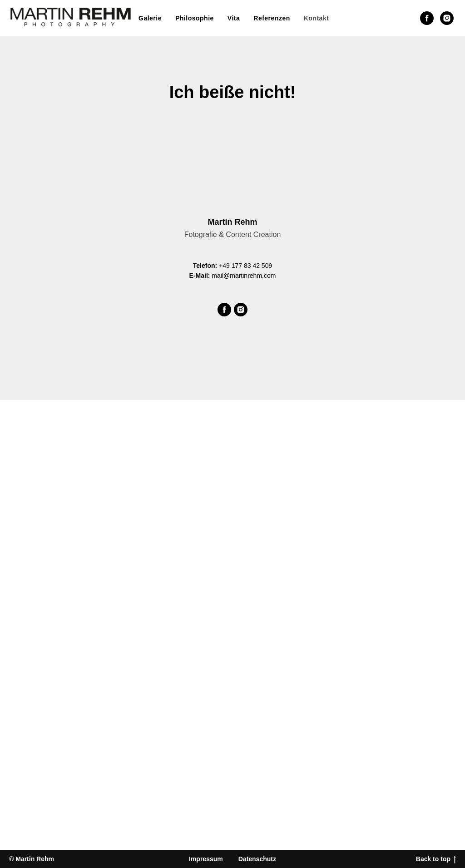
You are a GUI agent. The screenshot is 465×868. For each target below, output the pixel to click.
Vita (234, 18)
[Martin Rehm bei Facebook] (427, 18)
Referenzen (272, 18)
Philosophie (195, 18)
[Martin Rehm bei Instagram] (447, 18)
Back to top (436, 859)
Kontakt (317, 18)
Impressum (206, 859)
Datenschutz (257, 859)
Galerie (150, 18)
